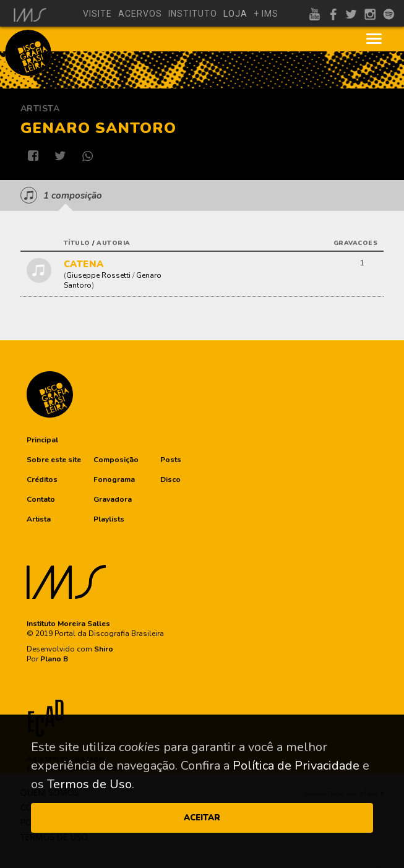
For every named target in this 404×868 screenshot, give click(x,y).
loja (235, 14)
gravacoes (356, 243)
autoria (114, 243)
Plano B (54, 659)
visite (97, 14)
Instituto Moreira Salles (68, 624)
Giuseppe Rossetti (98, 275)
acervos (140, 14)
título (77, 243)
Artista (40, 109)
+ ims (266, 14)
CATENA (84, 264)
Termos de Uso (89, 784)
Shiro (104, 649)
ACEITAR (202, 818)
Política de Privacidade (296, 766)
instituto (193, 14)
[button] (42, 440)
